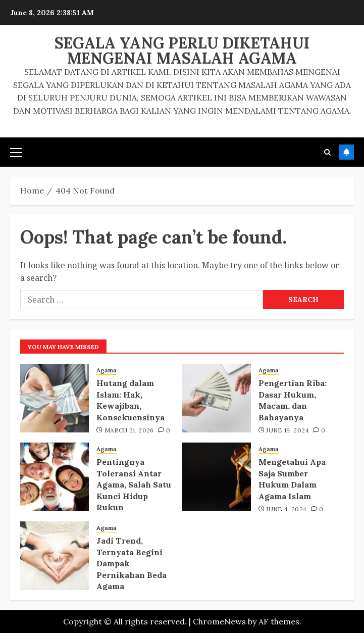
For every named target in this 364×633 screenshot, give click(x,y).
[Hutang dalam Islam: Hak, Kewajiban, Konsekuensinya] (55, 398)
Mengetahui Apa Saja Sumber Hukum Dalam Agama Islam (292, 479)
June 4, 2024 (286, 509)
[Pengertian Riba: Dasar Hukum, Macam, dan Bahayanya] (217, 398)
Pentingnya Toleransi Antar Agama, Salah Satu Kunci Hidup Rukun (134, 484)
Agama (107, 370)
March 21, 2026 (129, 430)
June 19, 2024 (288, 430)
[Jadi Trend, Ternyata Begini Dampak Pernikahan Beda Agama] (55, 556)
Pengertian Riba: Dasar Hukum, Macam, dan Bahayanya (293, 400)
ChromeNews (219, 621)
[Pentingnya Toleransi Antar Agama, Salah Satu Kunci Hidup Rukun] (55, 477)
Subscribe (346, 152)
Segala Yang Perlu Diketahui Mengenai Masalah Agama (182, 51)
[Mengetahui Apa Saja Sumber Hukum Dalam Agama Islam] (217, 477)
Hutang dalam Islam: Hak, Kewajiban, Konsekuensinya (131, 400)
